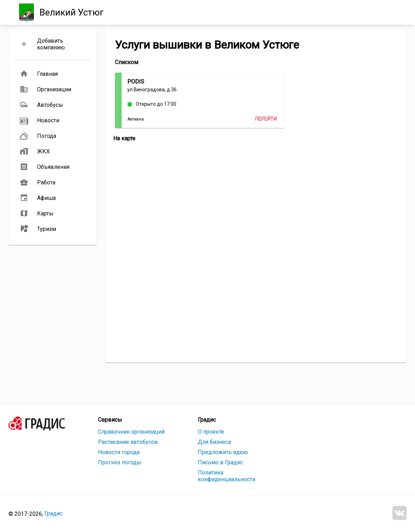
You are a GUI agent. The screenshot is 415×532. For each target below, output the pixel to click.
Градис (53, 513)
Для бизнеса (214, 442)
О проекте (211, 432)
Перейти (266, 119)
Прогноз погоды (120, 462)
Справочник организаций (131, 432)
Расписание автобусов (128, 442)
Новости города (119, 452)
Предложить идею (223, 452)
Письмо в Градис (220, 462)
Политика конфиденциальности (227, 476)
